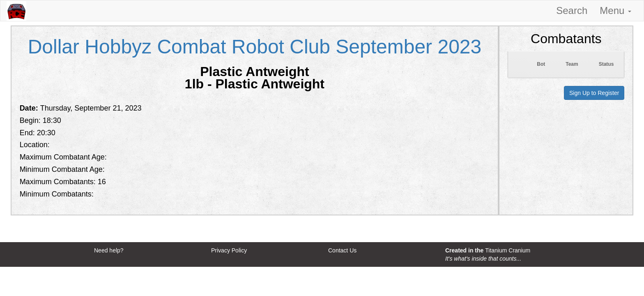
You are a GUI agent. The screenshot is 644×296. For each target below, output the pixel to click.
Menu (615, 10)
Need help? (109, 250)
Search (572, 10)
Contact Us (342, 250)
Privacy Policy (229, 250)
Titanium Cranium (508, 250)
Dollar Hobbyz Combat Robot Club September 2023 (255, 47)
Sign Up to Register (594, 93)
